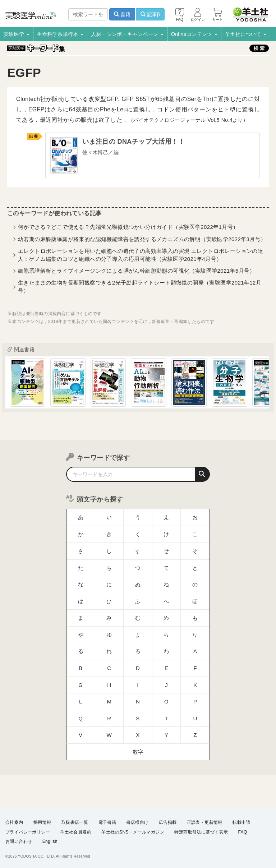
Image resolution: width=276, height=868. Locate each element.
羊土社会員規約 (76, 832)
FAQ (243, 832)
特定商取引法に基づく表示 (201, 832)
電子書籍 (107, 822)
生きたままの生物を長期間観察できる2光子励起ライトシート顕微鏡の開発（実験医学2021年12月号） (140, 288)
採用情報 (42, 822)
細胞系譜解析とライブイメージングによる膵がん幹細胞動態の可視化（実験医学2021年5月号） (137, 272)
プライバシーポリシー (28, 832)
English (50, 841)
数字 (138, 697)
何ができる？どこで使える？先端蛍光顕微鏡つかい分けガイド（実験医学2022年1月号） (128, 228)
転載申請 (241, 822)
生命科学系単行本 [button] (60, 34)
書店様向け (137, 822)
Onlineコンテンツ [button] (194, 34)
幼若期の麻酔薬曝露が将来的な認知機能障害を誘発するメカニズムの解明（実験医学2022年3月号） (142, 240)
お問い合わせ (19, 841)
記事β (150, 14)
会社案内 (14, 822)
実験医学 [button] (17, 34)
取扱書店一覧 (75, 822)
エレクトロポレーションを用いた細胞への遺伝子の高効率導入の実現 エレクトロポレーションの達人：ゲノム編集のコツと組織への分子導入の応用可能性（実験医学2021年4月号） (141, 256)
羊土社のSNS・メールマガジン (133, 832)
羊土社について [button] (246, 34)
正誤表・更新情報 (205, 822)
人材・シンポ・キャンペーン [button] (127, 34)
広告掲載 (168, 822)
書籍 (122, 14)
